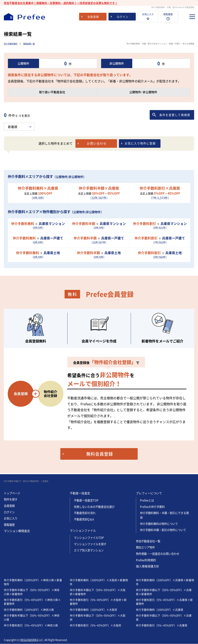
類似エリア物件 (146, 547)
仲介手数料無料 (11, 44)
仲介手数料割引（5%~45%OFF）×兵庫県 (162, 625)
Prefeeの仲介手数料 (153, 507)
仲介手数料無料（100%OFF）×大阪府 (93, 610)
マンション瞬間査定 (17, 531)
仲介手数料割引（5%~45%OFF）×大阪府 (96, 625)
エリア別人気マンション (90, 550)
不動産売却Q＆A (84, 519)
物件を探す (11, 500)
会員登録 (10, 506)
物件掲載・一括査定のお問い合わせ (159, 554)
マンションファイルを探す (91, 544)
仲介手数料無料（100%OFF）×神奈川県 (29, 610)
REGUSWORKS (29, 640)
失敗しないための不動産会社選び (96, 507)
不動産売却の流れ (85, 513)
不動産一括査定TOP (87, 501)
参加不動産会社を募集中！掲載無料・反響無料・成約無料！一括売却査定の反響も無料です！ (61, 3)
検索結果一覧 (29, 44)
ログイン (10, 512)
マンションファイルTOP (90, 538)
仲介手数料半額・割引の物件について (165, 530)
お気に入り (11, 518)
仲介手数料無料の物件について (160, 524)
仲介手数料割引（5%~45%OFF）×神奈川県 (31, 625)
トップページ (13, 493)
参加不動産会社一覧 (149, 541)
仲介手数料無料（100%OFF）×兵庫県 (160, 610)
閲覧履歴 (10, 525)
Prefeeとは (147, 501)
